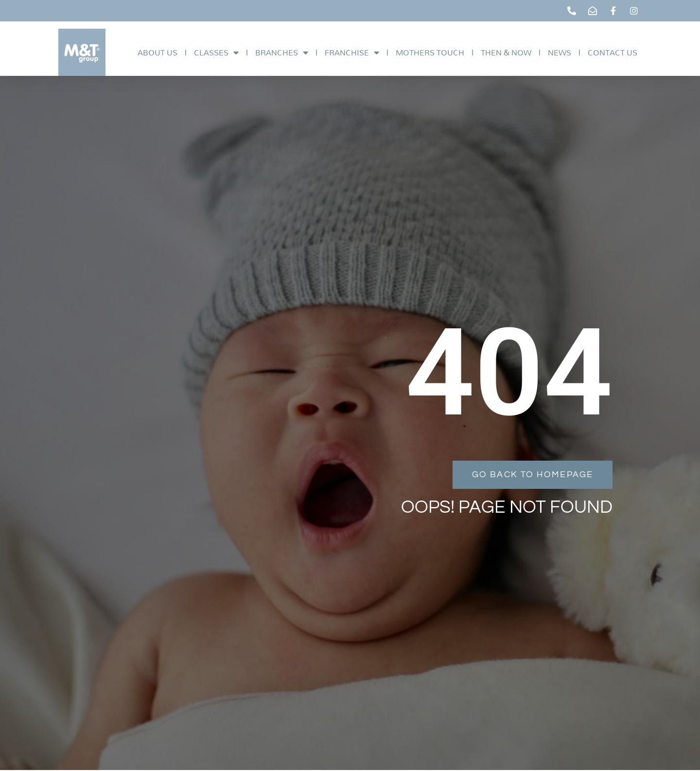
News (560, 52)
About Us (157, 52)
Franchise (352, 53)
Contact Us (612, 52)
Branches (282, 53)
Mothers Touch (430, 52)
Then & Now (506, 52)
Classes (216, 53)
